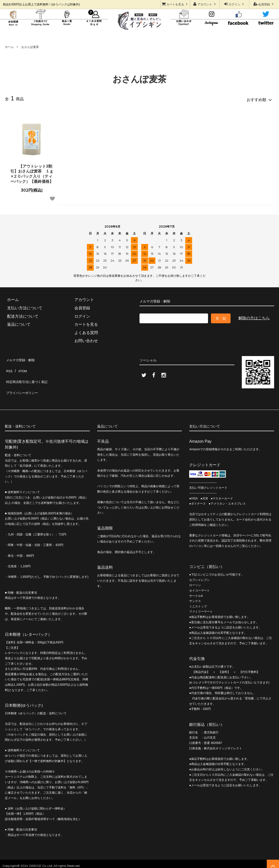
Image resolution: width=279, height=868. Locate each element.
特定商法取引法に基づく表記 (30, 374)
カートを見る (175, 4)
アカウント (205, 4)
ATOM (21, 365)
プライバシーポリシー (24, 382)
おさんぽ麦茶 (30, 47)
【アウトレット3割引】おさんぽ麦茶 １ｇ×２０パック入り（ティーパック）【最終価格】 (32, 172)
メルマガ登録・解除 (23, 357)
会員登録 (264, 4)
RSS (9, 365)
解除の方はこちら (254, 316)
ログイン (235, 4)
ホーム (9, 47)
